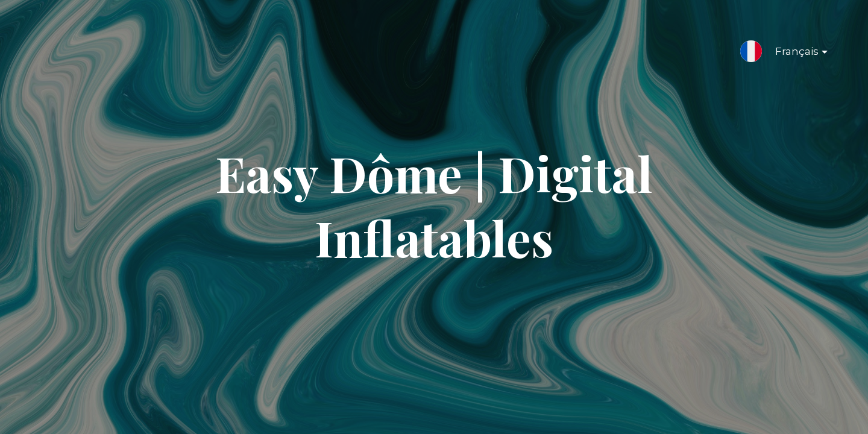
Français (792, 54)
